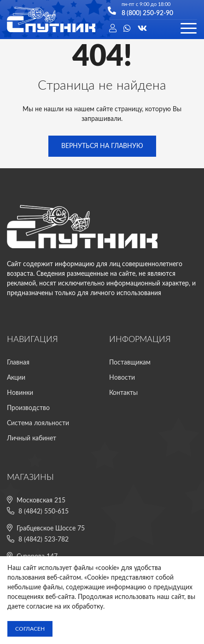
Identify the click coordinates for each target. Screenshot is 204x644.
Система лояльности (38, 423)
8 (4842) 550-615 (44, 512)
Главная (18, 363)
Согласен (30, 629)
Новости (122, 378)
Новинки (20, 393)
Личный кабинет (32, 439)
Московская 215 (41, 501)
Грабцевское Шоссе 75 (51, 529)
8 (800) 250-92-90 (147, 13)
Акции (16, 378)
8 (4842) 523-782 (44, 540)
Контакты (123, 393)
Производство (28, 408)
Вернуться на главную (102, 146)
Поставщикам (130, 363)
